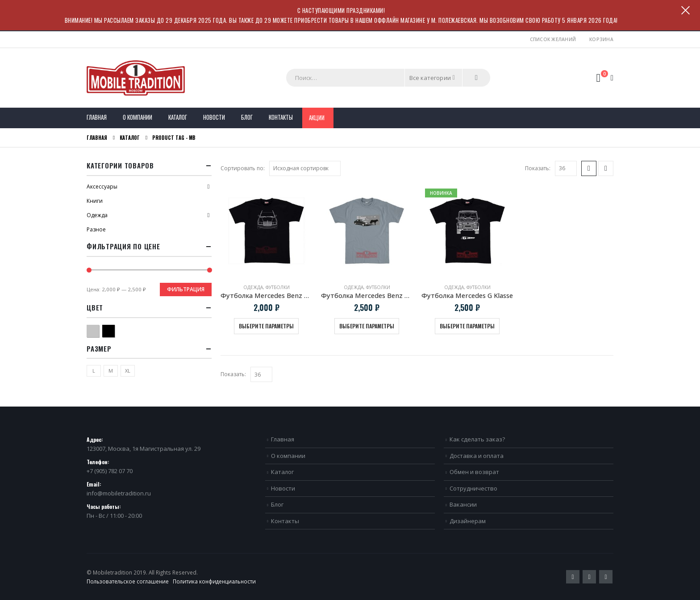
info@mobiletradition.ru (119, 493)
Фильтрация (186, 289)
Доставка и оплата (477, 456)
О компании (137, 117)
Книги (95, 201)
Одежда (253, 287)
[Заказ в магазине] (305, 168)
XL (128, 371)
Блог (247, 117)
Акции (317, 117)
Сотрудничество (473, 488)
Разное (96, 229)
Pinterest (589, 577)
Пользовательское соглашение (128, 581)
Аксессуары (102, 187)
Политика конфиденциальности (214, 581)
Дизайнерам (468, 521)
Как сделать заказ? (477, 439)
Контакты (281, 117)
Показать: (538, 168)
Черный (115, 330)
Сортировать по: (243, 168)
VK (606, 577)
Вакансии (463, 504)
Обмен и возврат (474, 472)
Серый (99, 330)
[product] (266, 231)
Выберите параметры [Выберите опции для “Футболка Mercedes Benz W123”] (266, 326)
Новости (214, 117)
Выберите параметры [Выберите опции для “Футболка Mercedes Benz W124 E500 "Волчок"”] (367, 326)
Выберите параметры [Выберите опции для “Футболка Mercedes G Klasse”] (467, 326)
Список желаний (553, 39)
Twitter (573, 577)
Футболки (278, 287)
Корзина (601, 39)
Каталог (178, 117)
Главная (97, 117)
